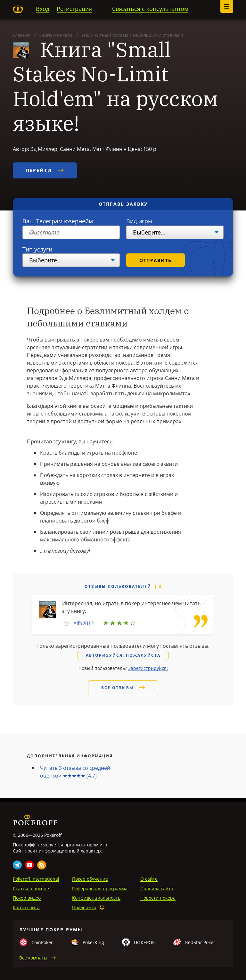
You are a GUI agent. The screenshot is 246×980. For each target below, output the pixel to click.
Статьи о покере (31, 889)
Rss (42, 865)
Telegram (17, 865)
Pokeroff (18, 9)
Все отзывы (123, 688)
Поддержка (84, 907)
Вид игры (139, 221)
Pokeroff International (36, 879)
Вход (43, 9)
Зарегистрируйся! (148, 668)
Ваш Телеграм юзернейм (58, 221)
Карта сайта (26, 907)
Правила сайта (157, 889)
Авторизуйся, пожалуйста (123, 655)
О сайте (149, 879)
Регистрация (74, 9)
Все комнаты (33, 958)
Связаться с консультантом (150, 9)
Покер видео (27, 898)
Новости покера (158, 898)
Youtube (29, 865)
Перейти (45, 170)
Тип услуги (37, 249)
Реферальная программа (100, 889)
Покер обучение (90, 879)
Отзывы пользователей (118, 586)
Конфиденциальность (96, 898)
